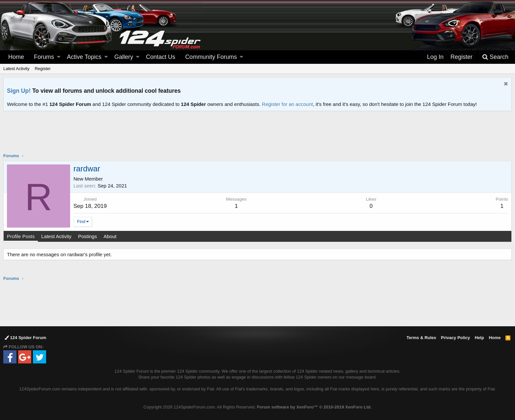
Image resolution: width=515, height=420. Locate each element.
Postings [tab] (88, 236)
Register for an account (287, 104)
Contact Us (161, 57)
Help (479, 338)
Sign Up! (19, 91)
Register (42, 69)
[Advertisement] (257, 136)
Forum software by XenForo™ (314, 407)
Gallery (124, 57)
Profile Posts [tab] (21, 236)
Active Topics (84, 57)
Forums (44, 57)
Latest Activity (16, 69)
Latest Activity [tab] (56, 236)
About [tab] (110, 236)
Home (16, 57)
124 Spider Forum (25, 338)
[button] (59, 57)
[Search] (495, 57)
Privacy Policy (455, 338)
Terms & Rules (421, 338)
